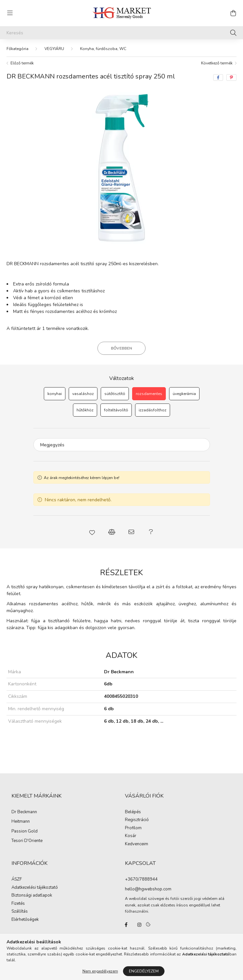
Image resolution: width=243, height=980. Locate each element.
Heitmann (21, 822)
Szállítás (20, 912)
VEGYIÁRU (54, 49)
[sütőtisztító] (115, 394)
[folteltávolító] (116, 410)
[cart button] (233, 13)
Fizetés (18, 904)
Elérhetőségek (25, 920)
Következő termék (217, 63)
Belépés (133, 812)
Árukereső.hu (121, 971)
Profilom (133, 828)
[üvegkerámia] (184, 394)
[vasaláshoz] (83, 394)
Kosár (131, 836)
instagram (139, 925)
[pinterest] (231, 77)
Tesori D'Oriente (27, 841)
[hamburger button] (10, 13)
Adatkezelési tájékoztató (35, 888)
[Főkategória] (17, 49)
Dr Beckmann (24, 812)
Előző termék (22, 63)
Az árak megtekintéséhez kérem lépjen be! (82, 478)
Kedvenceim (137, 844)
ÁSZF (17, 880)
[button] (92, 532)
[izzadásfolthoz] (153, 410)
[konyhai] (55, 394)
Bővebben (121, 348)
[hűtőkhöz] (85, 410)
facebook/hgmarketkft (126, 925)
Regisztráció (137, 820)
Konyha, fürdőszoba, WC (103, 49)
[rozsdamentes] (149, 394)
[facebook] (218, 77)
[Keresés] (121, 33)
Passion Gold (25, 832)
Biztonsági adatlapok (32, 896)
